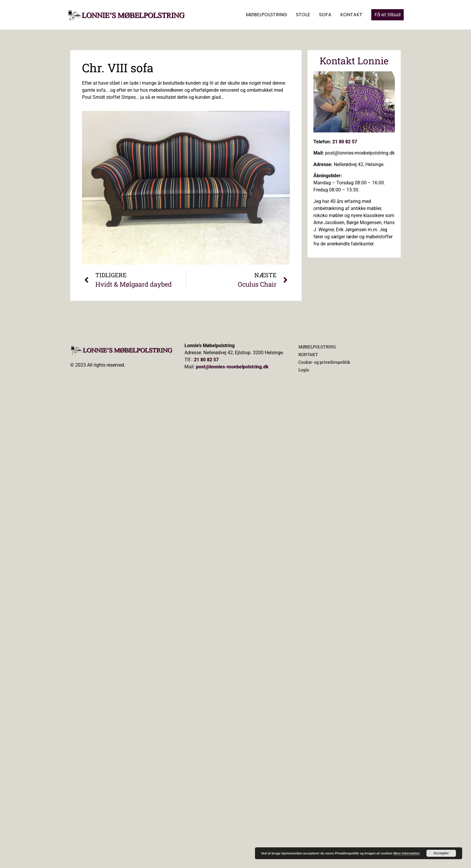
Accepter (441, 853)
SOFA (325, 15)
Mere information (407, 853)
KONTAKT (351, 15)
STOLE (303, 15)
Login (304, 370)
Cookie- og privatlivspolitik (324, 362)
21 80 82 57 (345, 142)
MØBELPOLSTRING (266, 15)
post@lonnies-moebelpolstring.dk (232, 367)
